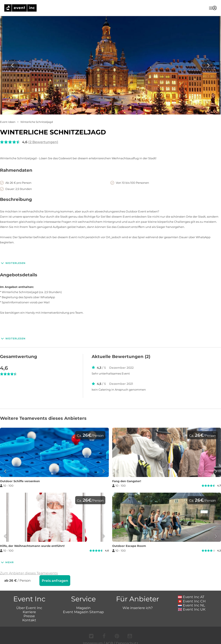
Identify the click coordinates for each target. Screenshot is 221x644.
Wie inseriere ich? (138, 607)
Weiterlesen (13, 263)
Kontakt (29, 620)
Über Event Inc (29, 607)
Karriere (29, 612)
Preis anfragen (55, 581)
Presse (29, 616)
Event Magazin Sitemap (83, 612)
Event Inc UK (192, 609)
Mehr (7, 562)
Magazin (83, 607)
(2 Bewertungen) (43, 142)
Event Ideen (8, 122)
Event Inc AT (191, 597)
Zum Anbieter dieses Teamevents (29, 573)
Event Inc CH (192, 601)
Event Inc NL (192, 605)
